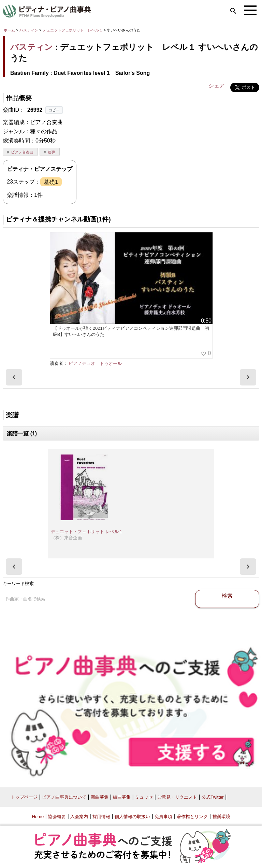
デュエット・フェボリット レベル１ (87, 532)
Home (38, 817)
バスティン (29, 30)
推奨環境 (221, 817)
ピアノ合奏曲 (22, 152)
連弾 (52, 152)
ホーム (9, 30)
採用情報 (101, 817)
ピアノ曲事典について (64, 797)
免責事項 (163, 817)
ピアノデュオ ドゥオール (95, 363)
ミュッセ (144, 797)
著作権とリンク (192, 817)
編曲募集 (122, 797)
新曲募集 (100, 797)
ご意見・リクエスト (177, 797)
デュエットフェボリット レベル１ (73, 30)
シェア (217, 86)
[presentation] (14, 377)
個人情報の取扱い (132, 817)
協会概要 (57, 817)
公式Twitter (213, 797)
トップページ (24, 797)
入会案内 (79, 817)
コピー (54, 110)
